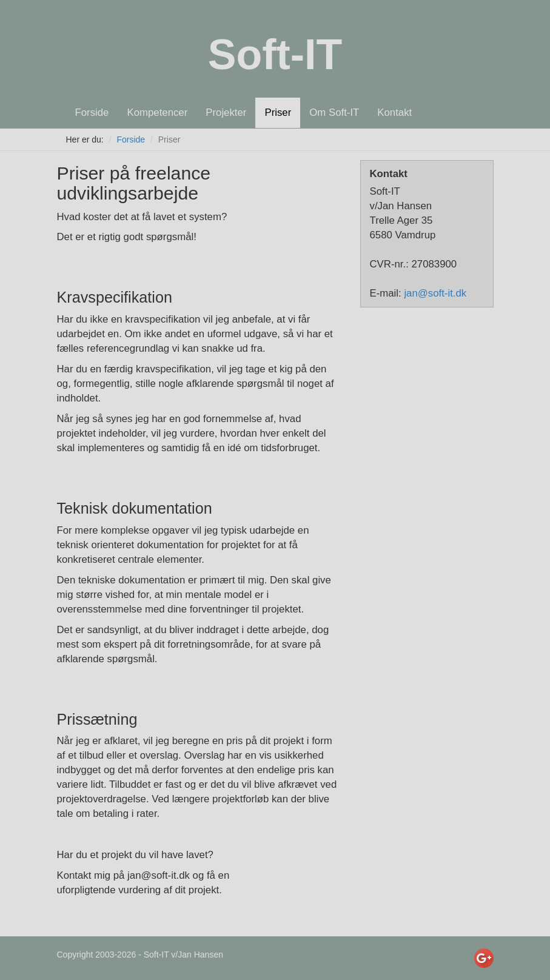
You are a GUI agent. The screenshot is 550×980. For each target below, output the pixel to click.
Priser (278, 112)
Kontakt (394, 112)
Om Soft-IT (334, 112)
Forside (92, 112)
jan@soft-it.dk (435, 293)
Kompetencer (157, 112)
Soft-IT (275, 55)
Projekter (226, 112)
